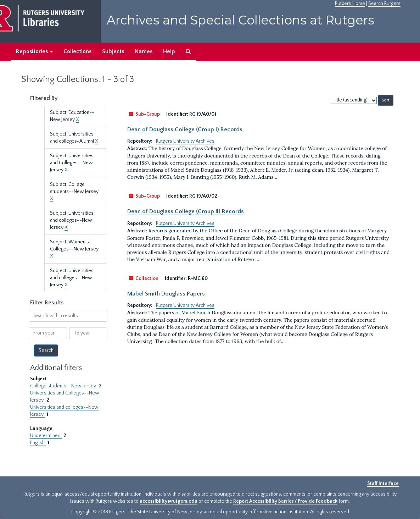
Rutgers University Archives (185, 141)
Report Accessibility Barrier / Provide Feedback (285, 501)
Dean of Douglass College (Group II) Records (186, 211)
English (38, 443)
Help (169, 51)
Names (144, 51)
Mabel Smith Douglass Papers (166, 294)
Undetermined (46, 436)
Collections (77, 51)
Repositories (34, 51)
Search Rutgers (384, 4)
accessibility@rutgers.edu (169, 501)
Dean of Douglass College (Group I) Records (185, 129)
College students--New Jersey (64, 386)
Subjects (113, 51)
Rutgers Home (350, 4)
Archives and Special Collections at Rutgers (240, 20)
